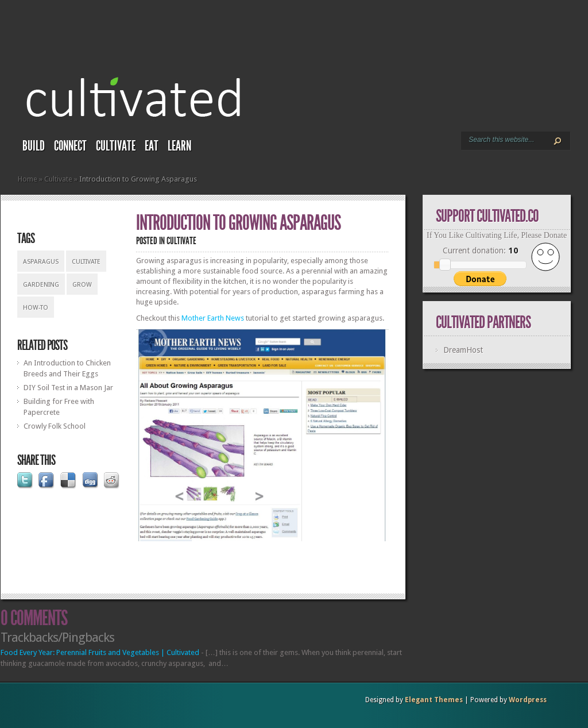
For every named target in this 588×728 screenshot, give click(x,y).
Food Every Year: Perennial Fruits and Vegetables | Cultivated (100, 652)
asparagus (41, 262)
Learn (179, 146)
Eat (152, 146)
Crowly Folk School (55, 426)
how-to (36, 308)
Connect (70, 146)
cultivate (86, 262)
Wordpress (528, 700)
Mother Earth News (213, 318)
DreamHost (463, 350)
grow (82, 285)
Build (34, 146)
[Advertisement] (270, 564)
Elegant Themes (434, 700)
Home (28, 179)
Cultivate (116, 146)
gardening (41, 285)
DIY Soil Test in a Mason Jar (68, 388)
